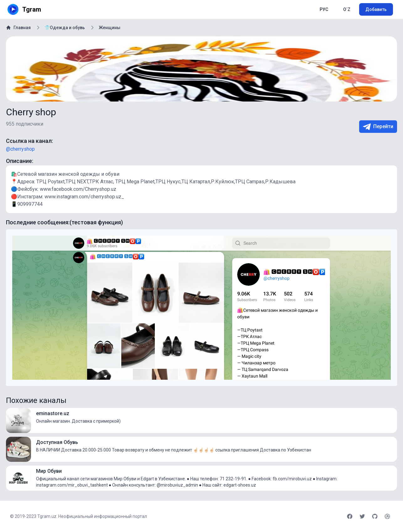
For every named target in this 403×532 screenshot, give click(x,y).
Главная (18, 28)
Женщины (110, 28)
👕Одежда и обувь (65, 28)
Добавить (376, 9)
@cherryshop (20, 149)
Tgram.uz (47, 516)
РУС (324, 9)
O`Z (347, 9)
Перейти (378, 127)
